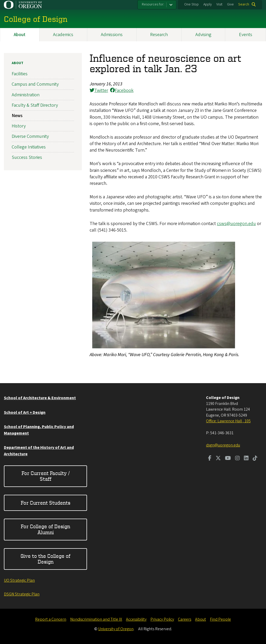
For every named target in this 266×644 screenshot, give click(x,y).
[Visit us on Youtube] (228, 459)
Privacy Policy (162, 619)
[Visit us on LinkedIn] (246, 459)
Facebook (122, 90)
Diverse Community (30, 136)
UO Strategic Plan (19, 580)
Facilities (20, 74)
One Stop (191, 4)
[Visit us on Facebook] (210, 459)
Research (159, 35)
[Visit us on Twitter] (218, 459)
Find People (220, 619)
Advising (203, 35)
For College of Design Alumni (45, 529)
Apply (208, 4)
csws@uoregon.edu (236, 224)
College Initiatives (29, 147)
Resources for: (153, 4)
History (19, 126)
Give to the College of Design (45, 559)
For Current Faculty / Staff (46, 476)
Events (246, 35)
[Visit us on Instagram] (237, 459)
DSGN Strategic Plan (22, 594)
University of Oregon (116, 629)
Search (244, 4)
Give (230, 4)
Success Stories (27, 157)
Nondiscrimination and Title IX (96, 619)
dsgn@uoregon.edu (223, 445)
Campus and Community (35, 84)
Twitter (99, 90)
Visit (219, 4)
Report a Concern (51, 619)
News (17, 116)
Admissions (112, 35)
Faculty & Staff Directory (35, 105)
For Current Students (46, 503)
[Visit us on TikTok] (255, 459)
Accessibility (136, 619)
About (20, 35)
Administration (26, 95)
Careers (185, 619)
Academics (63, 35)
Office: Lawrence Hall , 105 (228, 421)
